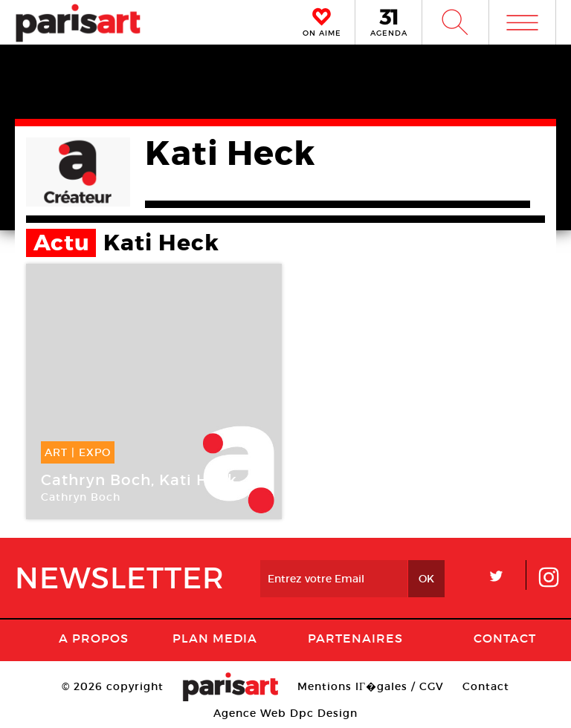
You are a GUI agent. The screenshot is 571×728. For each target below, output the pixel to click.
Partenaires (355, 638)
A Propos (94, 638)
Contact (505, 638)
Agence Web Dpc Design (285, 713)
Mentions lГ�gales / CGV (371, 686)
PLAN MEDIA (215, 638)
